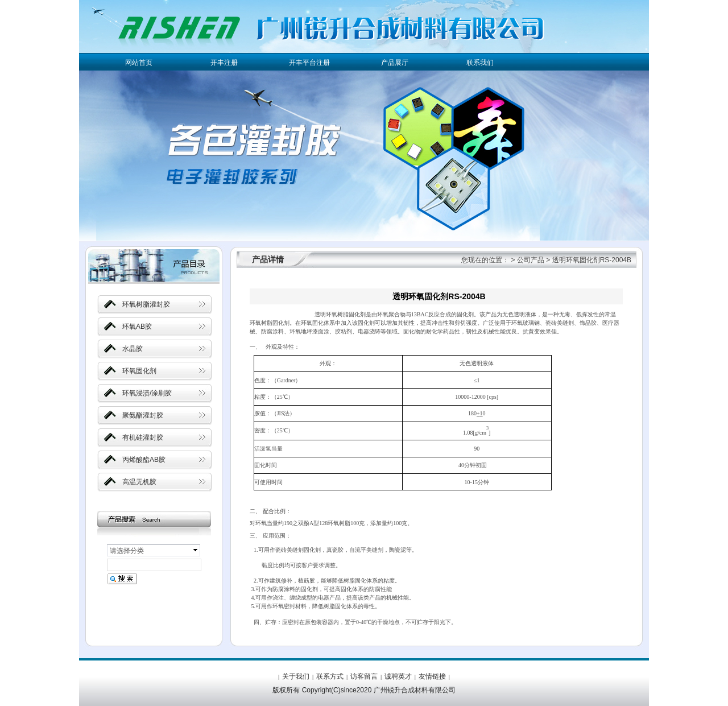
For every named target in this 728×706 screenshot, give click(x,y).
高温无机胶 (139, 482)
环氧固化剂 (139, 371)
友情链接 (432, 676)
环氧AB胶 (137, 327)
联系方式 (330, 676)
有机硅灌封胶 (143, 437)
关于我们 (296, 676)
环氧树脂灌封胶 (146, 304)
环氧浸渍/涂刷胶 (147, 393)
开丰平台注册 (309, 63)
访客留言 (364, 676)
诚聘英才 (398, 676)
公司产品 (531, 260)
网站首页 (139, 63)
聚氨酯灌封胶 (143, 415)
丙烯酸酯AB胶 (144, 460)
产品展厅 (395, 63)
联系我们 (480, 63)
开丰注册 (224, 63)
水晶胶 (133, 349)
